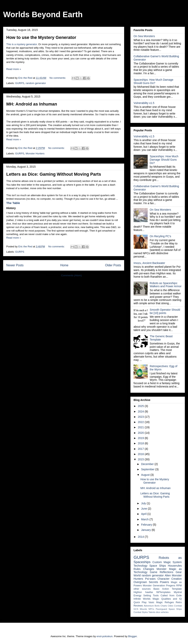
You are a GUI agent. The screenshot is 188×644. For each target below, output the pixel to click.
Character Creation (170, 579)
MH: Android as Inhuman (32, 104)
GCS (136, 609)
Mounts (143, 609)
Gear (179, 572)
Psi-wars (150, 579)
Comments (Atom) (71, 275)
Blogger (132, 636)
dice (158, 612)
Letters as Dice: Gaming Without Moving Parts (54, 174)
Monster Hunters (35, 153)
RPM (179, 586)
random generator (36, 83)
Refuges (169, 602)
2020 (141, 433)
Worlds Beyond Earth (43, 14)
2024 (141, 411)
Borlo (157, 606)
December (148, 464)
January (146, 530)
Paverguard (161, 609)
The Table (13, 203)
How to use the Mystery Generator (41, 37)
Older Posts (113, 265)
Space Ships (158, 566)
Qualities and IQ (171, 599)
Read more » (14, 69)
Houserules (175, 566)
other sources (142, 589)
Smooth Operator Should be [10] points (165, 311)
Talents (152, 612)
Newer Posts (15, 265)
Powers (164, 582)
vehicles (164, 612)
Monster (162, 569)
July (144, 503)
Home (64, 265)
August (146, 475)
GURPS (20, 83)
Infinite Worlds (142, 599)
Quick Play (140, 602)
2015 (141, 459)
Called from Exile (171, 596)
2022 (141, 422)
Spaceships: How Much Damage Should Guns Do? (153, 81)
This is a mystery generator (22, 44)
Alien (168, 575)
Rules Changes (144, 569)
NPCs (151, 609)
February (147, 525)
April (144, 514)
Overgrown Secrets (146, 582)
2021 (141, 427)
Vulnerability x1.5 (144, 103)
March (145, 519)
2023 (141, 417)
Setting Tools (151, 596)
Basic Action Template (168, 589)
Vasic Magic (156, 602)
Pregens (171, 586)
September (148, 469)
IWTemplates (163, 592)
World (137, 575)
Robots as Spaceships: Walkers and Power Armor (166, 285)
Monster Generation (154, 586)
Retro (179, 602)
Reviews (138, 606)
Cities (171, 606)
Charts (164, 606)
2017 (141, 449)
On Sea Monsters (144, 36)
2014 (141, 537)
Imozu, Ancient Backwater (149, 263)
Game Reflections (162, 572)
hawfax (149, 592)
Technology (141, 566)
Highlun (138, 592)
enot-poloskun (105, 636)
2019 (141, 438)
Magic (156, 599)
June (144, 509)
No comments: (58, 78)
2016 (141, 454)
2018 (141, 443)
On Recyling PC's (160, 236)
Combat (178, 606)
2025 (141, 406)
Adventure (149, 606)
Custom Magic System (167, 562)
